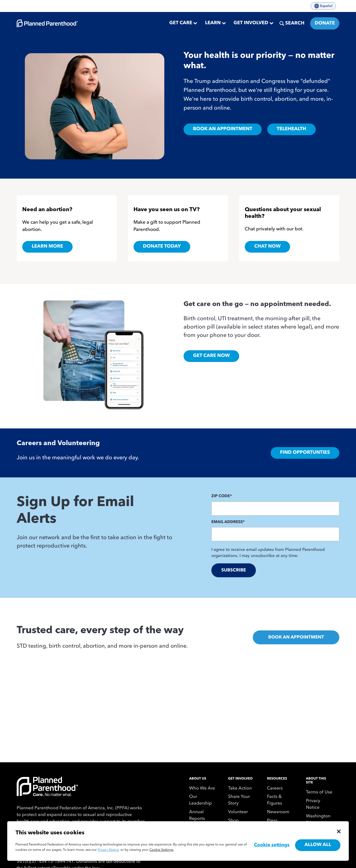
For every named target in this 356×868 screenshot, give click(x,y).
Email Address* (228, 522)
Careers (275, 788)
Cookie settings (272, 845)
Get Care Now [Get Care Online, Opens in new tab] (211, 356)
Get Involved (240, 779)
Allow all (318, 845)
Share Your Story (239, 800)
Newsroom (278, 812)
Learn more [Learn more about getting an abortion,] (47, 247)
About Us (198, 779)
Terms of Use (319, 792)
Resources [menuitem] (277, 779)
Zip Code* (222, 496)
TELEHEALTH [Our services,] (291, 129)
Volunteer (238, 812)
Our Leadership (201, 800)
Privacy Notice (313, 804)
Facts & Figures (275, 800)
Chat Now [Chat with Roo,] (267, 247)
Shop (233, 821)
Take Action (240, 788)
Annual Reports (197, 815)
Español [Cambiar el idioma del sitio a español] (323, 6)
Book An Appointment (296, 637)
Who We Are (202, 788)
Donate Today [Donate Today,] (162, 247)
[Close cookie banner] (339, 831)
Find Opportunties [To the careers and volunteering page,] (305, 453)
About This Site (316, 781)
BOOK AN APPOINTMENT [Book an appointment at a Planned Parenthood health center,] (223, 129)
